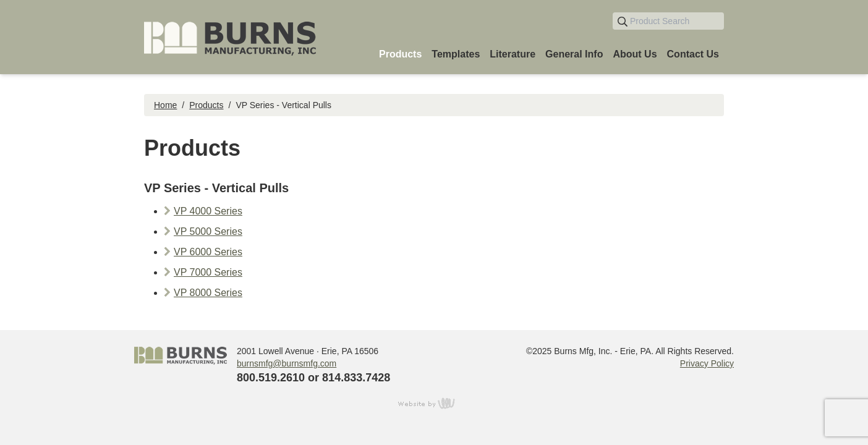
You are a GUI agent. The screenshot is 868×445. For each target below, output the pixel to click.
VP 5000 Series (208, 231)
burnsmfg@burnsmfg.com (287, 363)
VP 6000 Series (208, 252)
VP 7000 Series (208, 272)
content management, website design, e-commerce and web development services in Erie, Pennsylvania (434, 403)
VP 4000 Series (208, 211)
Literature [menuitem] (513, 54)
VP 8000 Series (208, 293)
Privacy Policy (707, 363)
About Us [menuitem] (635, 54)
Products (206, 105)
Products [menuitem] (400, 54)
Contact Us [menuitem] (693, 54)
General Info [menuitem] (574, 54)
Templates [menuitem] (456, 54)
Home (165, 105)
